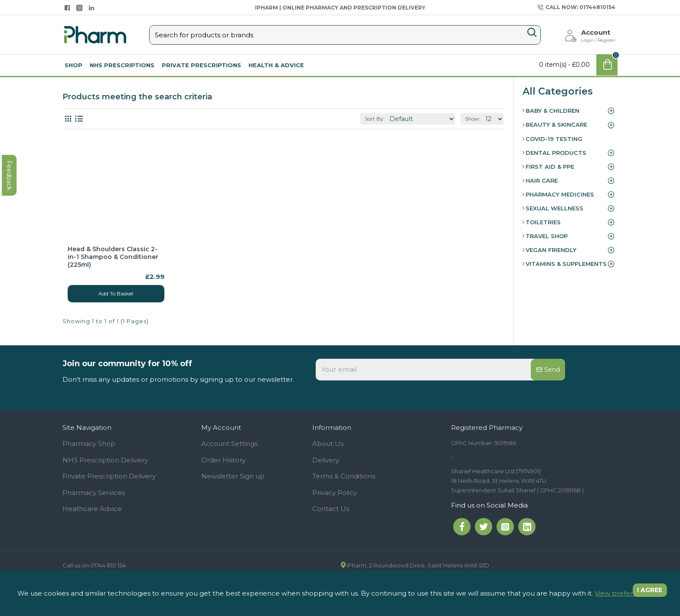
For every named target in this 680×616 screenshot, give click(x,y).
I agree (646, 593)
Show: (474, 119)
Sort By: (389, 119)
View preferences (624, 593)
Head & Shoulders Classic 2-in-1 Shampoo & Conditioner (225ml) (113, 257)
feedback (11, 256)
